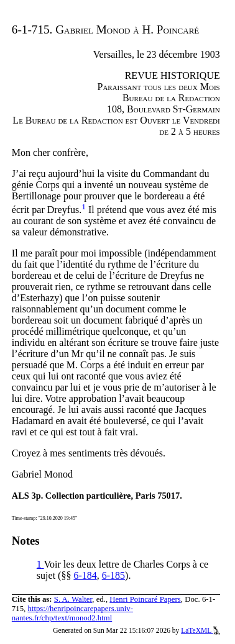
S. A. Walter (73, 599)
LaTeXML (200, 630)
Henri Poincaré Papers (145, 599)
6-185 (113, 575)
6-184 (85, 575)
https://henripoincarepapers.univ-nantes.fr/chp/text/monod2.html (72, 613)
